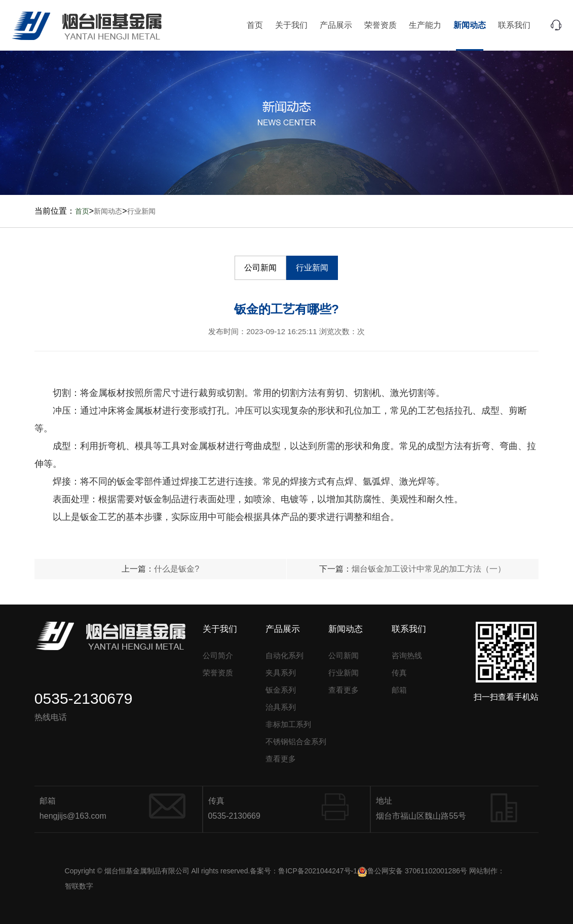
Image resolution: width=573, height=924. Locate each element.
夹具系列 (281, 673)
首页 (255, 25)
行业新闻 (141, 211)
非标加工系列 (288, 724)
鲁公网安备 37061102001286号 (412, 871)
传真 (399, 673)
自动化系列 (284, 655)
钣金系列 (281, 690)
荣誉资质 (380, 25)
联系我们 (514, 25)
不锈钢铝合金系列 (296, 741)
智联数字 (79, 886)
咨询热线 (407, 655)
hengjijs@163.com (73, 816)
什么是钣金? (177, 569)
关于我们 (291, 25)
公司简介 (218, 655)
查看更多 (281, 759)
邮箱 (399, 690)
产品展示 (336, 25)
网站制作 (483, 871)
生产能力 (425, 25)
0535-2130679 (84, 698)
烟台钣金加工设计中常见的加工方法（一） (429, 569)
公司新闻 (260, 268)
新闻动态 (470, 25)
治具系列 (281, 707)
